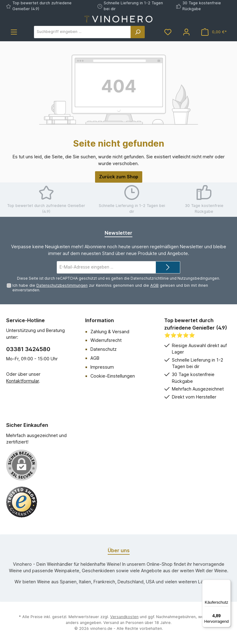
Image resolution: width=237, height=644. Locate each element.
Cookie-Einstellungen (113, 376)
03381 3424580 (28, 349)
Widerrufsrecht (106, 340)
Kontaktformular (23, 381)
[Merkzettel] (168, 32)
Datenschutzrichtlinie (150, 278)
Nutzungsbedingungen (198, 278)
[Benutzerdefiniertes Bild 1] (22, 502)
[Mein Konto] (186, 32)
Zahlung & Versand (110, 332)
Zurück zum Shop (119, 177)
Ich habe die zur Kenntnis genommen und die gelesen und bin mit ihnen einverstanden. (110, 288)
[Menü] (14, 32)
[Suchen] (138, 32)
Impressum (102, 367)
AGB (154, 285)
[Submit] (168, 267)
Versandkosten (124, 617)
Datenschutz (104, 349)
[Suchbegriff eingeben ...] (82, 32)
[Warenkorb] (214, 32)
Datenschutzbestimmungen (62, 285)
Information (100, 320)
